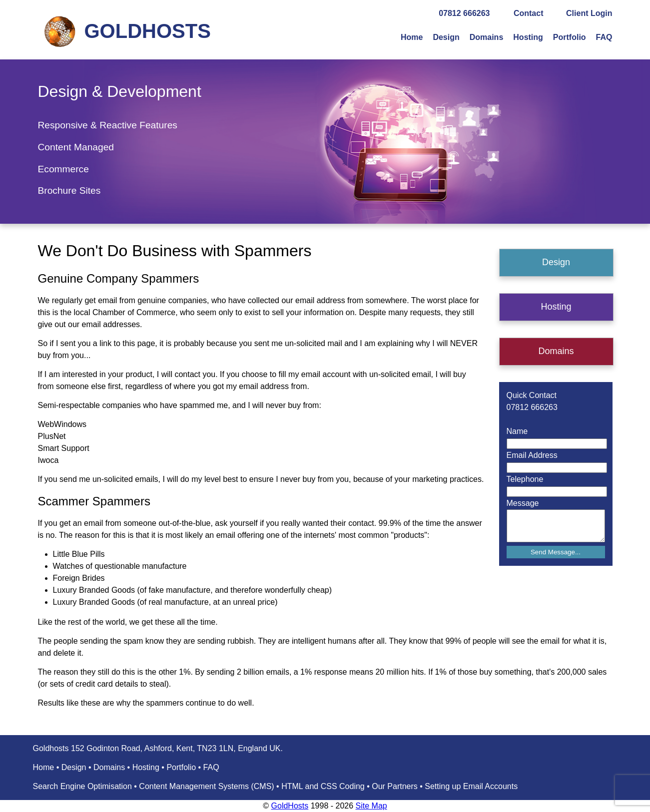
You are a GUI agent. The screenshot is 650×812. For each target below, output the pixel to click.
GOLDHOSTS (148, 31)
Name (517, 431)
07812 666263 (464, 13)
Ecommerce (63, 169)
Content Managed (76, 147)
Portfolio (570, 37)
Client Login (589, 13)
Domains (487, 37)
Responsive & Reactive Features (108, 125)
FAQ (604, 37)
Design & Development (120, 91)
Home (412, 37)
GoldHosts (290, 806)
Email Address (532, 455)
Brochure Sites (69, 191)
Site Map (371, 806)
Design (446, 37)
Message (523, 503)
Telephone (525, 479)
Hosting (528, 37)
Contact (529, 13)
